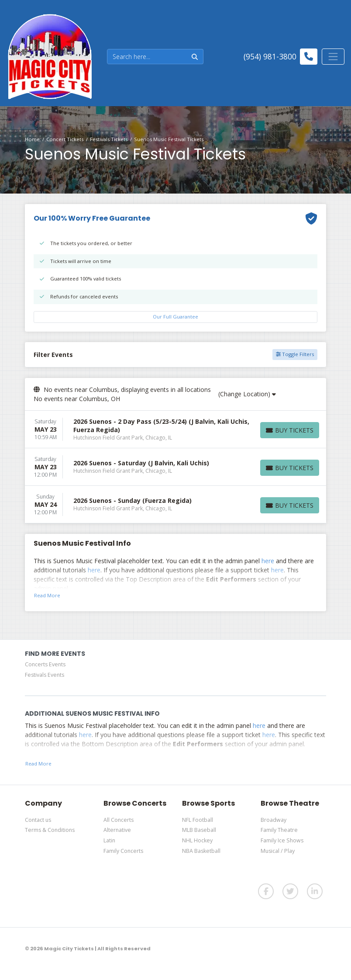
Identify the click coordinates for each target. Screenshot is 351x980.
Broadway (274, 820)
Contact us (38, 820)
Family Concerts (123, 851)
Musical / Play (278, 851)
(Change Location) (247, 394)
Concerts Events (45, 664)
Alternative (117, 830)
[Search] (147, 57)
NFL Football (198, 820)
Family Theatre (279, 830)
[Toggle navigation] (333, 56)
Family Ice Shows (282, 840)
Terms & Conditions (50, 830)
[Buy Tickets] (290, 430)
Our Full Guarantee (175, 317)
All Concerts (119, 820)
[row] (175, 429)
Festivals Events (45, 675)
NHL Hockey (197, 840)
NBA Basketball (201, 851)
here (268, 561)
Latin (109, 840)
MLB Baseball (199, 830)
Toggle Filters (295, 354)
